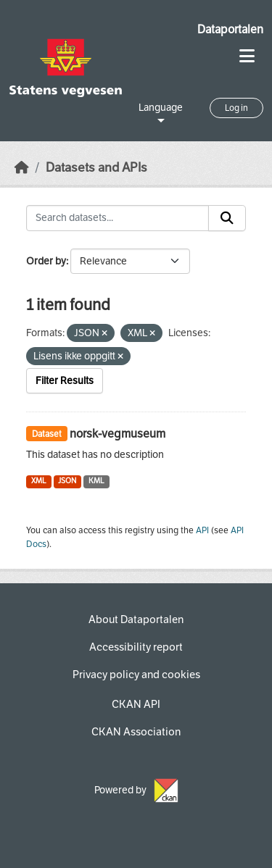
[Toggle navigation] (247, 56)
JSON (67, 481)
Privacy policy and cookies (136, 675)
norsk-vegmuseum (118, 434)
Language (161, 108)
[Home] (22, 168)
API (202, 530)
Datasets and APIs (96, 168)
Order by (46, 261)
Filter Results (65, 381)
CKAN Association (136, 732)
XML (39, 481)
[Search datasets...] (118, 218)
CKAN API (136, 704)
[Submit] (227, 218)
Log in (236, 108)
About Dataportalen (136, 619)
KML (96, 481)
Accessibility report (136, 647)
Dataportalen (230, 29)
